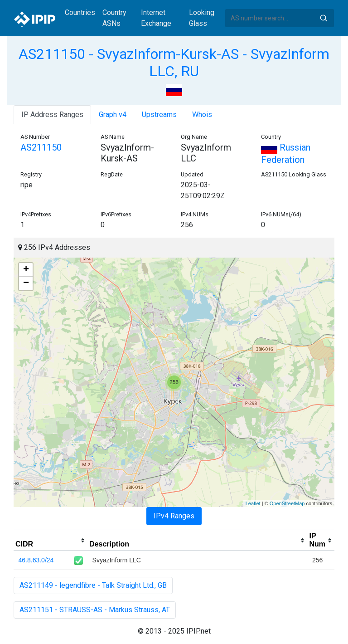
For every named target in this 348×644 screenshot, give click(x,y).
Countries (80, 12)
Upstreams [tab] (159, 115)
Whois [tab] (202, 115)
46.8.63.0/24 (36, 560)
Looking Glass (202, 18)
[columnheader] (51, 541)
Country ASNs (114, 18)
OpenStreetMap (287, 503)
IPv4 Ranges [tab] (174, 516)
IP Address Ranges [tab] (52, 115)
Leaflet (253, 503)
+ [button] (26, 270)
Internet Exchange (156, 18)
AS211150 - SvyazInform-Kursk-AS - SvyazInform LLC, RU (174, 63)
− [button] (26, 283)
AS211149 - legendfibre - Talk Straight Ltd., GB (93, 585)
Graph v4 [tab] (113, 115)
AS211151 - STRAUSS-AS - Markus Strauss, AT (95, 610)
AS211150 (41, 147)
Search (324, 18)
